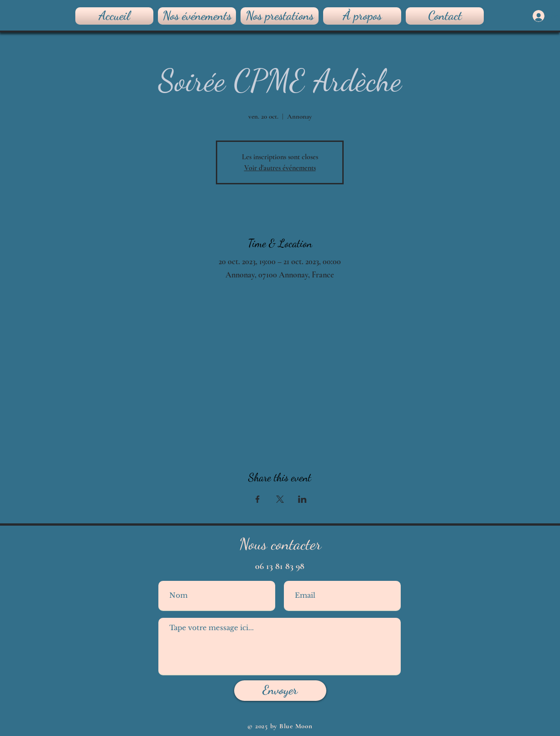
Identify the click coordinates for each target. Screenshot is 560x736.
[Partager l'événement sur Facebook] (258, 499)
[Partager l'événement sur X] (280, 499)
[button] (280, 16)
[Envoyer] (280, 691)
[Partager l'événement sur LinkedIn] (302, 499)
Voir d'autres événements (280, 168)
